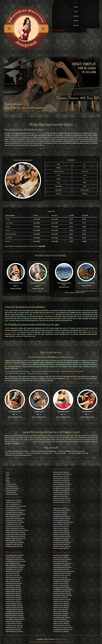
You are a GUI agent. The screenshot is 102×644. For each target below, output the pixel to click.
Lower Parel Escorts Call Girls (15, 518)
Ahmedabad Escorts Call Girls (15, 619)
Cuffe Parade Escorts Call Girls (15, 536)
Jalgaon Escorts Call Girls (61, 530)
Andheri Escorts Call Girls (14, 502)
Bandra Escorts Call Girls (14, 500)
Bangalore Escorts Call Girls (14, 615)
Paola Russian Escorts (16, 283)
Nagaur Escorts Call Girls (61, 528)
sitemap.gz (59, 642)
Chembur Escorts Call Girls (14, 520)
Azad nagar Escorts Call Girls (15, 542)
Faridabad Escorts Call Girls (14, 611)
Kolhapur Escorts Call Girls (61, 532)
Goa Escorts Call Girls (13, 573)
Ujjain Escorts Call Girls (60, 609)
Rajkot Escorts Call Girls (61, 508)
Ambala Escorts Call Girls (61, 601)
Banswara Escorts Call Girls (62, 546)
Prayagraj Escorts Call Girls (62, 617)
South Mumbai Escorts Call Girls (16, 506)
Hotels (76, 21)
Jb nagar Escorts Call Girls (61, 486)
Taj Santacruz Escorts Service (64, 284)
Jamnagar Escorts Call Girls (62, 510)
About (76, 7)
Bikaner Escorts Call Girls (61, 607)
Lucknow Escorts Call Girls (61, 621)
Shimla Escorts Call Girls (13, 591)
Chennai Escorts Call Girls (14, 603)
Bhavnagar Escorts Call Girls (15, 559)
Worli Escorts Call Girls (13, 516)
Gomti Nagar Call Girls (13, 563)
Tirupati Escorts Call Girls (61, 569)
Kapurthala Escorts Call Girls (62, 563)
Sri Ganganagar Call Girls (61, 520)
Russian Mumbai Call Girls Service (44, 314)
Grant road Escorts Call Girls (62, 484)
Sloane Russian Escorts (38, 283)
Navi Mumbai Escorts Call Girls (15, 514)
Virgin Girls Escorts (12, 494)
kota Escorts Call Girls (60, 514)
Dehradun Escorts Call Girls (14, 607)
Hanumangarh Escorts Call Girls (63, 522)
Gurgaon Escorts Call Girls (14, 605)
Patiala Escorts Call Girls (13, 601)
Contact (76, 25)
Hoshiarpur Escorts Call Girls (62, 559)
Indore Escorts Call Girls (13, 589)
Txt (72, 642)
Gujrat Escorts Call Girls (61, 583)
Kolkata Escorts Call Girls (14, 599)
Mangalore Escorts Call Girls (62, 593)
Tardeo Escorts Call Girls (13, 540)
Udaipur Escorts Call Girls (61, 603)
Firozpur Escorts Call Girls (61, 565)
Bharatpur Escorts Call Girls (62, 518)
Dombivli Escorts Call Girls (61, 478)
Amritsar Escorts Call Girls (14, 623)
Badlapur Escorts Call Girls (14, 544)
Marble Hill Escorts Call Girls (15, 526)
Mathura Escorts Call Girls (14, 577)
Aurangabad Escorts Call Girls (62, 629)
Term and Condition (35, 642)
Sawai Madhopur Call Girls (61, 524)
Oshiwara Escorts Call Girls (62, 498)
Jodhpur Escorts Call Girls (61, 605)
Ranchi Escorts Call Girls (13, 621)
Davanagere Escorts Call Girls (62, 595)
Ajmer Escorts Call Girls (60, 512)
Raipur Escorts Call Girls (13, 593)
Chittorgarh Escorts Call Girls (62, 573)
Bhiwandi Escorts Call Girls (14, 546)
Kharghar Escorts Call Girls (62, 490)
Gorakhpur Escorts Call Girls (62, 599)
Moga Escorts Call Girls (60, 561)
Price (76, 12)
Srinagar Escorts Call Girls (61, 538)
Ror (53, 642)
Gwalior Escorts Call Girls (61, 585)
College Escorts (39, 412)
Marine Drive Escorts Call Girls (15, 528)
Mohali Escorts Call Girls (13, 629)
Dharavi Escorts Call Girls (61, 476)
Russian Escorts (87, 412)
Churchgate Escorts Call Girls (15, 522)
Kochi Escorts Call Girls (60, 619)
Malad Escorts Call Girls (61, 496)
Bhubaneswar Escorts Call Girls (63, 627)
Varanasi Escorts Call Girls (61, 555)
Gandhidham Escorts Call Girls (63, 589)
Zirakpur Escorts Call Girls (61, 534)
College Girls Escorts (12, 488)
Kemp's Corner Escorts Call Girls (16, 534)
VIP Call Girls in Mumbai (26, 442)
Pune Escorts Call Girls (13, 579)
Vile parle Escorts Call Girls (62, 502)
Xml (65, 642)
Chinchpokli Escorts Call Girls (62, 474)
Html (68, 642)
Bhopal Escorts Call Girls (13, 595)
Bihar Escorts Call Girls (60, 577)
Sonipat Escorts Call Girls (61, 526)
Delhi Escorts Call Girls (13, 581)
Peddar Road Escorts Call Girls (15, 532)
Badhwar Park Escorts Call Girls (16, 538)
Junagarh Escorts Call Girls (62, 587)
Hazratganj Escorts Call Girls (15, 555)
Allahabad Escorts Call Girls (14, 631)
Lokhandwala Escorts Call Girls (15, 510)
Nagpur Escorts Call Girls (61, 623)
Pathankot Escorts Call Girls (62, 536)
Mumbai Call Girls (16, 289)
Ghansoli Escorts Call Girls (61, 480)
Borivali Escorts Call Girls (61, 472)
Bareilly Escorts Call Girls (61, 544)
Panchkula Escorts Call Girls (15, 567)
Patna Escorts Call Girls (60, 597)
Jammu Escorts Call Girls (61, 540)
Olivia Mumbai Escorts (15, 417)
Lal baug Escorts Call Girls (61, 494)
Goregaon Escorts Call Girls (14, 512)
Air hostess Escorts (12, 486)
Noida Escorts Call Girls (13, 587)
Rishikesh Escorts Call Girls (14, 569)
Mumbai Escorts (39, 133)
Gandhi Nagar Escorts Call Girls (16, 561)
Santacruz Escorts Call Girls (62, 500)
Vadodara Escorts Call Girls (62, 575)
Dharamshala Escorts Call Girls (15, 565)
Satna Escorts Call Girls (60, 611)
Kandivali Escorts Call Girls (61, 488)
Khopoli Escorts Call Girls (61, 492)
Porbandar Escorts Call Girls (62, 591)
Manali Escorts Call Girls (13, 571)
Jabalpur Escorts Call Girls (61, 581)
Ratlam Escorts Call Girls (61, 613)
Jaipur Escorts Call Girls (13, 585)
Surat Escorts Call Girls (60, 615)
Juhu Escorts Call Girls (13, 504)
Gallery (76, 16)
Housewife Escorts (63, 412)
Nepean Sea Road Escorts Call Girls (17, 530)
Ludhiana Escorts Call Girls (14, 625)
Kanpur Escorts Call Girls (14, 557)
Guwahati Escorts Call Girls (62, 625)
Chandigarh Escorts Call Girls (15, 617)
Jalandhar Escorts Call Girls (14, 609)
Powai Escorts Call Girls (13, 508)
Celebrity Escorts (11, 492)
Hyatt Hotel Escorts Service (86, 283)
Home (76, 2)
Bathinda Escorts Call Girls (14, 627)
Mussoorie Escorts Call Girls (62, 542)
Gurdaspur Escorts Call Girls (62, 579)
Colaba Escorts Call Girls (14, 524)
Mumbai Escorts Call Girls (14, 583)
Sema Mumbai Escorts (63, 417)
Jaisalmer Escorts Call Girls (62, 516)
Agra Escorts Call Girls (13, 575)
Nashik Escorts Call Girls (13, 597)
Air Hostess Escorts (15, 412)
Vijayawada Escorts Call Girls (62, 567)
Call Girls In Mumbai (72, 378)
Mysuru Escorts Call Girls (61, 548)
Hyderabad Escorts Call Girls (15, 613)
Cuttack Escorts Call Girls (61, 631)
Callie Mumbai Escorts (87, 417)
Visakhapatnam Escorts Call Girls (63, 571)
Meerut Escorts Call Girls (61, 557)
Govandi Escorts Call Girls (61, 482)
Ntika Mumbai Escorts (39, 417)
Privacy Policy (47, 642)
